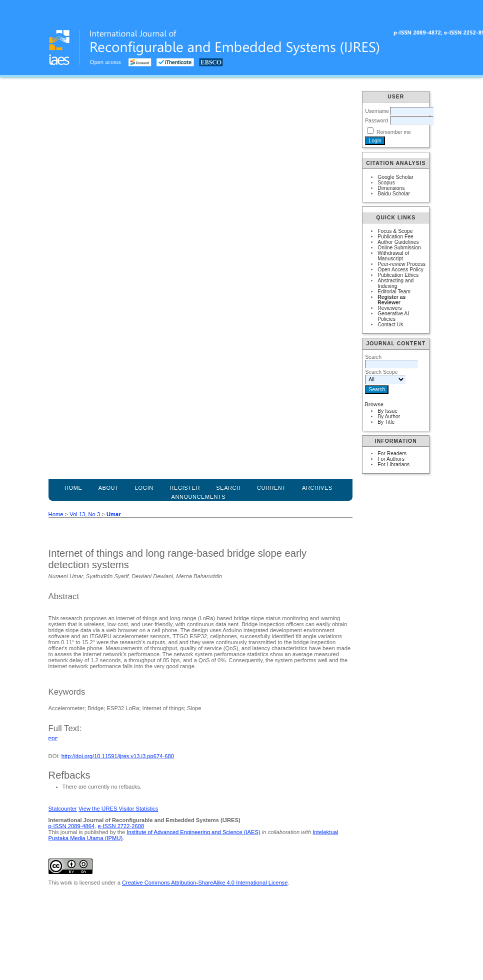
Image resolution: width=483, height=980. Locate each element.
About (109, 488)
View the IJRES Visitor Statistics (118, 809)
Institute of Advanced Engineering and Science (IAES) (193, 832)
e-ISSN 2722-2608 (121, 826)
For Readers (392, 454)
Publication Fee (395, 237)
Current (271, 488)
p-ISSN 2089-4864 (72, 826)
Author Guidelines (398, 242)
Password (376, 121)
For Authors (391, 459)
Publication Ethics (398, 275)
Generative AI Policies (393, 316)
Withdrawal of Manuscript (393, 256)
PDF (53, 738)
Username (377, 111)
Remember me (394, 132)
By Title (386, 422)
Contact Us (390, 325)
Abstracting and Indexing (395, 283)
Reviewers (390, 308)
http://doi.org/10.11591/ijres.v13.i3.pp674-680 (118, 756)
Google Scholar (395, 177)
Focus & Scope (395, 231)
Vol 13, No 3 (85, 514)
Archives (317, 488)
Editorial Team (394, 292)
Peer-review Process (401, 264)
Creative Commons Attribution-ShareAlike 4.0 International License (205, 883)
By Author (389, 417)
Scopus (386, 183)
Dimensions (391, 188)
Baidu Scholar (394, 194)
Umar (114, 514)
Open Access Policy (400, 270)
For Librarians (393, 465)
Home (73, 488)
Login (144, 488)
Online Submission (399, 248)
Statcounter (63, 809)
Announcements (199, 497)
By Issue (387, 411)
